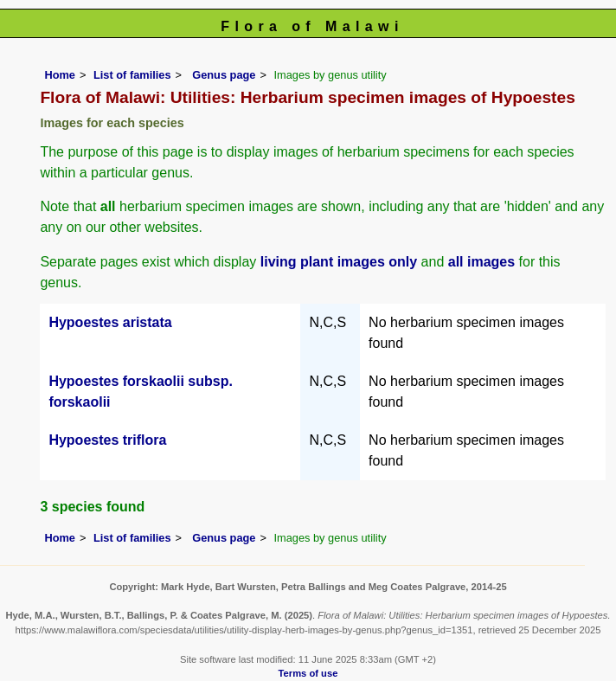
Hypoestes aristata (110, 322)
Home (60, 75)
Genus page (224, 75)
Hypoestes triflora (107, 440)
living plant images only (339, 262)
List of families (132, 75)
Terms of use (308, 673)
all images (481, 262)
